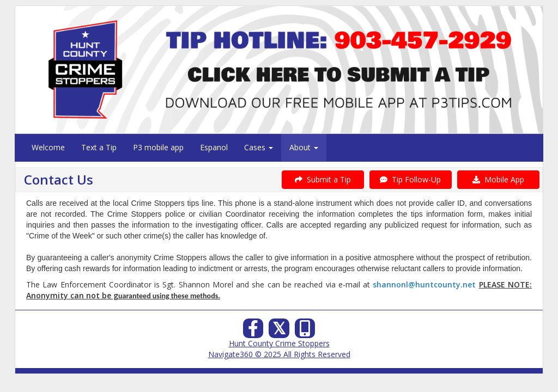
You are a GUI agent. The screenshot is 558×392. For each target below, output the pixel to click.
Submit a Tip (323, 179)
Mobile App (498, 179)
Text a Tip (99, 147)
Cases (259, 147)
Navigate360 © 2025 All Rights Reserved (279, 354)
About (304, 147)
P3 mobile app (158, 147)
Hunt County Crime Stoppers (279, 343)
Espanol (214, 147)
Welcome (48, 147)
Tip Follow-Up (410, 179)
